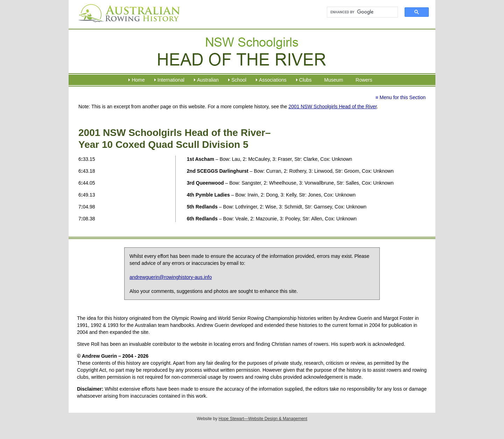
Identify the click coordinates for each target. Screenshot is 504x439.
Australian (208, 80)
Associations (273, 80)
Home (138, 80)
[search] (359, 12)
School (239, 80)
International (171, 80)
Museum (334, 80)
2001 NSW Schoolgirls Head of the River (332, 107)
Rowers (364, 80)
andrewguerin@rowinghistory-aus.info (171, 277)
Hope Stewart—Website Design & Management (263, 419)
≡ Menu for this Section (400, 97)
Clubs (306, 80)
